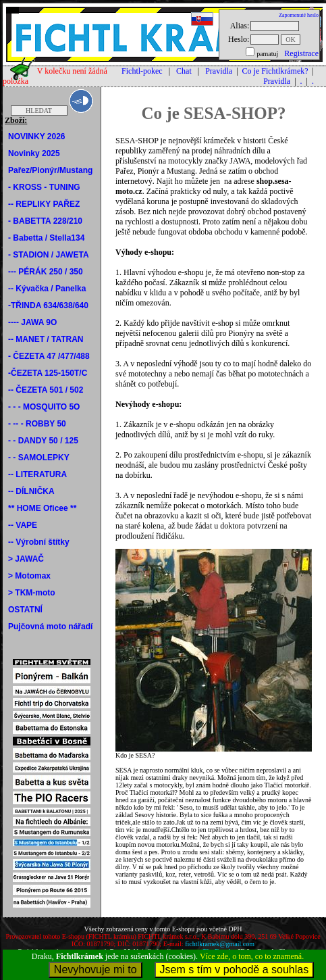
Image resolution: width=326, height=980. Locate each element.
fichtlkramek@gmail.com (220, 944)
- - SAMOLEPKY (39, 458)
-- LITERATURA (37, 474)
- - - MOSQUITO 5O (44, 407)
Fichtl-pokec (142, 71)
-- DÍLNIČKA (31, 491)
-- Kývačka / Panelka (47, 289)
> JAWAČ (26, 559)
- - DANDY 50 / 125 (43, 441)
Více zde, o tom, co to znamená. (252, 956)
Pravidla (219, 71)
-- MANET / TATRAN (46, 339)
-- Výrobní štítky (39, 542)
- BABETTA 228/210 (45, 221)
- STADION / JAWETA (49, 255)
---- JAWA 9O (32, 322)
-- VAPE (23, 525)
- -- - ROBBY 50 (37, 424)
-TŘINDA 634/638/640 (48, 305)
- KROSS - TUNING (44, 187)
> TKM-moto (32, 593)
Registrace (301, 53)
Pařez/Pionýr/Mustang (50, 170)
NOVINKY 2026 (37, 137)
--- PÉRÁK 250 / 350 (46, 272)
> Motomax (29, 576)
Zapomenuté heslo (299, 15)
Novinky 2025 (34, 153)
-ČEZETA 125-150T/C (48, 373)
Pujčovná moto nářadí (50, 627)
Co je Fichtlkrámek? (275, 71)
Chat (184, 71)
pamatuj (267, 54)
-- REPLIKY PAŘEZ (44, 204)
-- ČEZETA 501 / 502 (46, 390)
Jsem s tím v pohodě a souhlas (235, 970)
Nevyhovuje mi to (96, 970)
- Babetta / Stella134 (46, 238)
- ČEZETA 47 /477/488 (49, 356)
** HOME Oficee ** (42, 508)
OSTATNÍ (25, 610)
